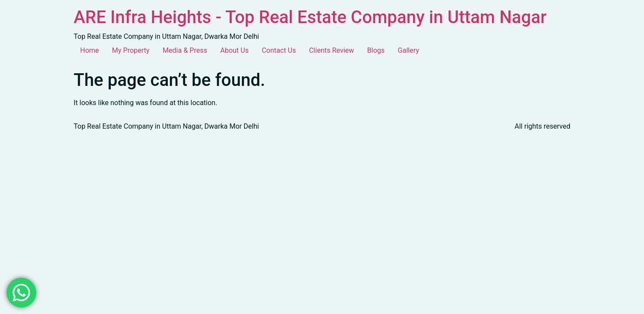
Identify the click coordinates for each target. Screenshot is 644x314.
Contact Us (279, 50)
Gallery (408, 50)
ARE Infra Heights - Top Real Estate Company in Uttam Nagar (310, 17)
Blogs (376, 50)
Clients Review (331, 50)
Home (90, 50)
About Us (234, 50)
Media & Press (185, 50)
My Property (131, 50)
